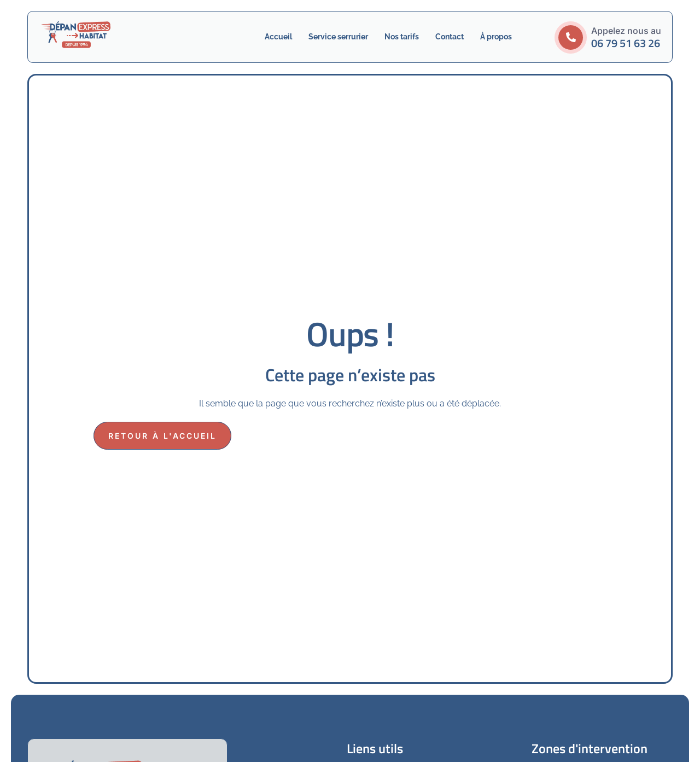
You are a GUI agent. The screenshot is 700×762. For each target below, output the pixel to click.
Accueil (278, 37)
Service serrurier (338, 37)
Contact (450, 37)
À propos (496, 37)
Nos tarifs (402, 37)
